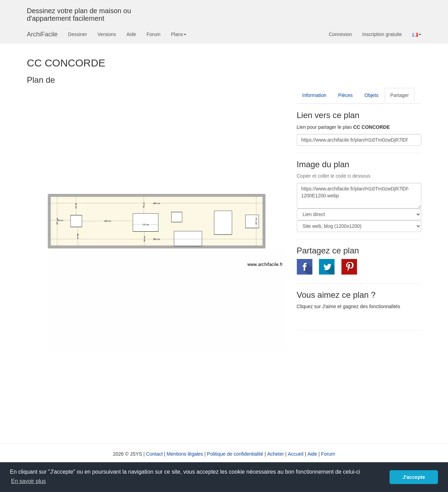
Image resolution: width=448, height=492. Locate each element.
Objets (372, 95)
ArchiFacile (42, 34)
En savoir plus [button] (29, 481)
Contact (154, 454)
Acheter (275, 454)
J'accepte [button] (414, 477)
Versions (107, 34)
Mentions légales (185, 454)
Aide (131, 34)
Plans (179, 34)
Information (314, 95)
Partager (400, 95)
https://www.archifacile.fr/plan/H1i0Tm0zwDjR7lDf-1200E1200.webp (359, 196)
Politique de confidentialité (235, 454)
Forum (154, 34)
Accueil (296, 454)
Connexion (340, 34)
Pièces (346, 95)
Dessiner (78, 34)
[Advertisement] (355, 386)
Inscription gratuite (382, 34)
